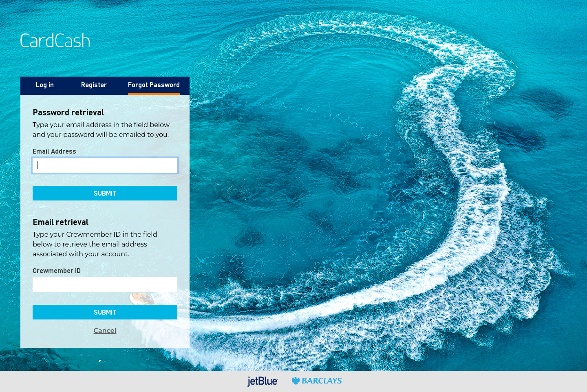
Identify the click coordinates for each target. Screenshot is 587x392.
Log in (45, 85)
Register (94, 85)
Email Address (54, 151)
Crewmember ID (57, 270)
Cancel (105, 331)
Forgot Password (154, 85)
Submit (105, 193)
